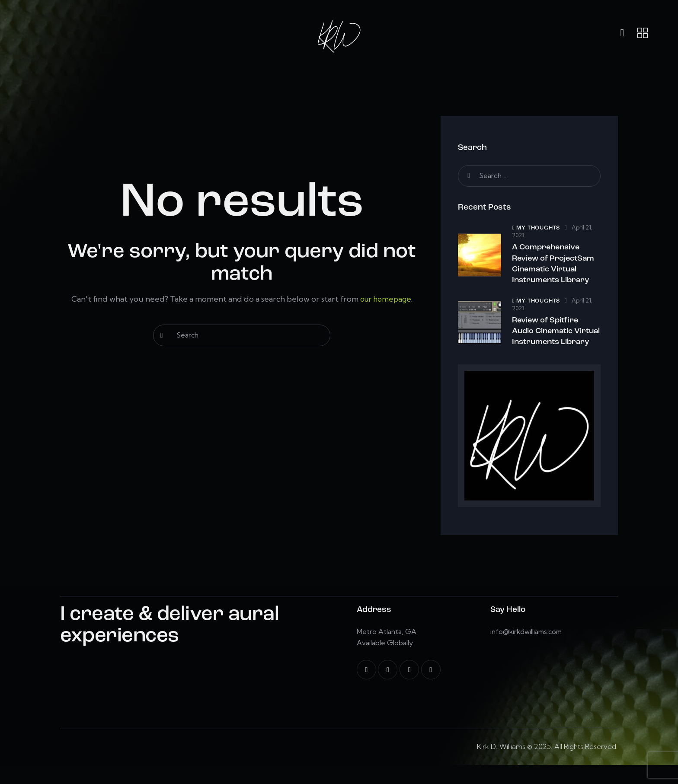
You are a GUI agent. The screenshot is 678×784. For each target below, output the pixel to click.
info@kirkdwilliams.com (528, 650)
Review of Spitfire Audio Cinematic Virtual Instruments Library (552, 343)
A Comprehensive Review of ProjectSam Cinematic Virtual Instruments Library (555, 266)
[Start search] (162, 335)
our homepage (385, 299)
